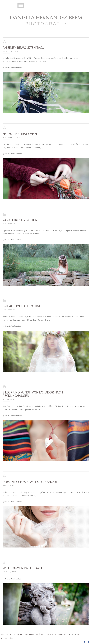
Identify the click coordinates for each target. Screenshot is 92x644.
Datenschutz (18, 634)
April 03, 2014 (9, 572)
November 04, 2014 (11, 137)
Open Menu (21, 5)
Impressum (6, 634)
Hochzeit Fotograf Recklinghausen (50, 634)
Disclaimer (30, 634)
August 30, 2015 (10, 51)
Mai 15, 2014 (8, 485)
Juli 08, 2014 (8, 399)
